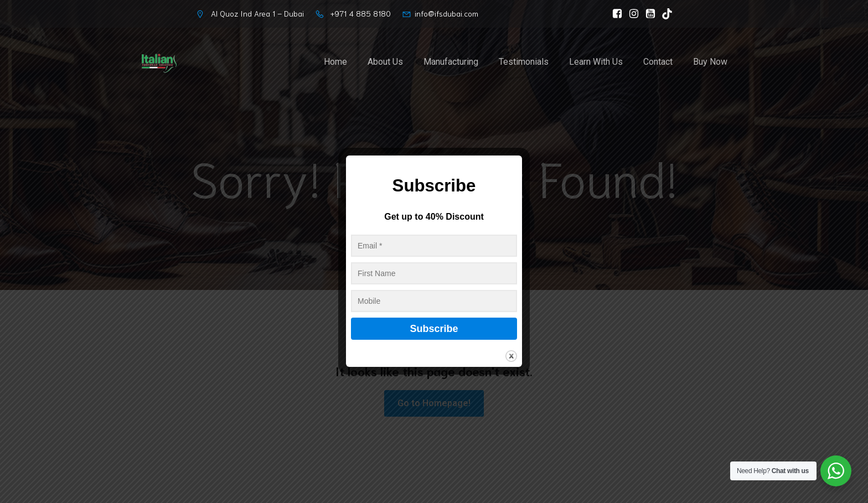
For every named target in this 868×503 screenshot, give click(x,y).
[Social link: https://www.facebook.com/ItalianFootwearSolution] (614, 14)
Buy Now (710, 62)
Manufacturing (451, 62)
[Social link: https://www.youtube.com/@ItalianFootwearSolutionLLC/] (648, 14)
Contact (658, 62)
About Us (385, 62)
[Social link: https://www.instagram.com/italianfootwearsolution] (631, 14)
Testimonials (524, 62)
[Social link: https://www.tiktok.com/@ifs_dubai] (664, 14)
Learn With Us (596, 62)
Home (335, 62)
